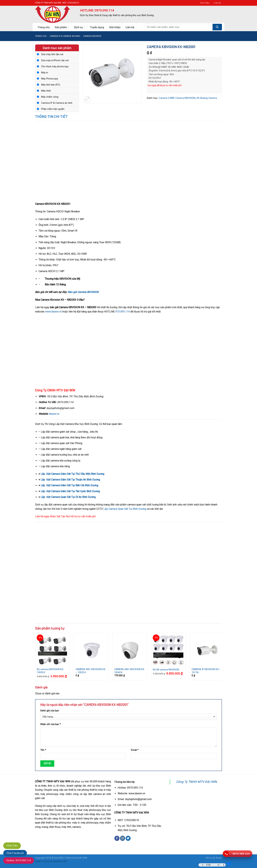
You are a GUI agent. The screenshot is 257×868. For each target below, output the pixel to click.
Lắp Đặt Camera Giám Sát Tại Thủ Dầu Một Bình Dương (72, 474)
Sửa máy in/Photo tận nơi (55, 60)
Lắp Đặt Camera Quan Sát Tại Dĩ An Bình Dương (68, 497)
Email (135, 750)
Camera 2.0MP (167, 98)
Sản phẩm (62, 27)
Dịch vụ (79, 27)
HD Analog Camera (207, 98)
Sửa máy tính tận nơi (52, 54)
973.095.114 (123, 312)
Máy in (45, 73)
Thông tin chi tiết (51, 116)
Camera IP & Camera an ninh (65, 36)
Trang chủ (44, 27)
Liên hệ (217, 3)
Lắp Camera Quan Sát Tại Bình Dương (125, 509)
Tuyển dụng (97, 27)
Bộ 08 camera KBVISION (166, 670)
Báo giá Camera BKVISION (83, 292)
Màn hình (46, 91)
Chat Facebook (15, 853)
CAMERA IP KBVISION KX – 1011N (206, 671)
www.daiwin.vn (53, 312)
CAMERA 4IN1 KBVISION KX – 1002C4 (90, 671)
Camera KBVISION (92, 36)
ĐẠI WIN (59, 858)
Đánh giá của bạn (50, 711)
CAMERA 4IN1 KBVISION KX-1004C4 (130, 671)
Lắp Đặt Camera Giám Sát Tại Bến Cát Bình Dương (69, 485)
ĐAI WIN (83, 858)
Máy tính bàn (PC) (51, 85)
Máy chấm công (50, 97)
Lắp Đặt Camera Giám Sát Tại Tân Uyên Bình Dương (70, 491)
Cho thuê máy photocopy (55, 66)
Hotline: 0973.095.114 (19, 860)
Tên (43, 750)
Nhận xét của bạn (51, 724)
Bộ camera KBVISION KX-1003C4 (50, 671)
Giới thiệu (205, 3)
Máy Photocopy (50, 79)
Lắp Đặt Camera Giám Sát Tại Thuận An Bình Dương (70, 480)
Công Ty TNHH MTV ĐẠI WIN (196, 782)
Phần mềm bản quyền (53, 109)
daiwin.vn (54, 414)
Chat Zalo (12, 846)
